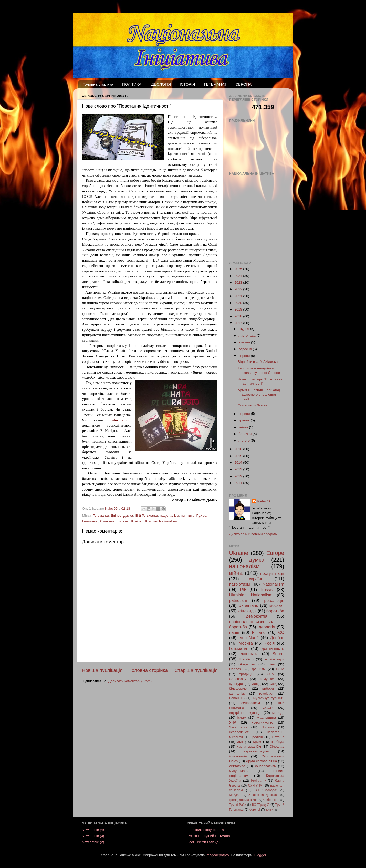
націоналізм (169, 516)
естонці (255, 810)
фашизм (258, 669)
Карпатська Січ (249, 746)
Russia (267, 590)
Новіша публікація (102, 670)
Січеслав (107, 521)
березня (246, 434)
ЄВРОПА (243, 84)
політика (188, 516)
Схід (273, 684)
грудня (244, 329)
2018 (239, 316)
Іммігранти (259, 781)
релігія (258, 737)
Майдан (235, 795)
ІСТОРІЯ (187, 84)
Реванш (236, 698)
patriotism (238, 600)
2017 (239, 323)
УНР (233, 722)
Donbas (235, 669)
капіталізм (237, 693)
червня (245, 414)
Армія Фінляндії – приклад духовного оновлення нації (259, 394)
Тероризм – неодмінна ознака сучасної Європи (259, 370)
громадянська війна (243, 800)
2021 (239, 296)
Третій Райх (238, 805)
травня (245, 420)
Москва (246, 643)
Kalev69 (264, 501)
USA (270, 674)
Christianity (238, 679)
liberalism (246, 659)
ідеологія (266, 627)
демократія (257, 616)
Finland (259, 632)
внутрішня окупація (245, 713)
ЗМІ (240, 742)
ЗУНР (269, 810)
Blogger (260, 855)
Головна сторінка (98, 84)
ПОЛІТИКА (132, 84)
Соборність (271, 800)
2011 (239, 483)
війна (236, 573)
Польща (268, 727)
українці (257, 579)
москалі (277, 605)
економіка (249, 654)
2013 (239, 469)
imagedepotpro (217, 855)
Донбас (277, 638)
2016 (239, 449)
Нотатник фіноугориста (205, 830)
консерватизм (265, 766)
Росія (270, 643)
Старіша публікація (196, 670)
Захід (256, 684)
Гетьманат (101, 516)
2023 (239, 282)
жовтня (245, 342)
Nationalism (273, 584)
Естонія (278, 737)
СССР (268, 708)
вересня (246, 349)
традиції (246, 674)
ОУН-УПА (255, 786)
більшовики (238, 689)
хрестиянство (263, 722)
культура (236, 684)
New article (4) (93, 830)
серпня (245, 356)
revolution (267, 693)
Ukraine (136, 521)
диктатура (237, 766)
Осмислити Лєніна (252, 405)
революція (274, 600)
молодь (278, 713)
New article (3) (93, 836)
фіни (271, 664)
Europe (122, 521)
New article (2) (93, 842)
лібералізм (247, 664)
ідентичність (272, 648)
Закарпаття (238, 727)
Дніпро (116, 516)
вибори (268, 689)
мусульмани (239, 771)
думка (128, 516)
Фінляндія (247, 611)
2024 (239, 276)
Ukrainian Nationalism (160, 521)
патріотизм (240, 584)
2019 (239, 309)
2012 (239, 476)
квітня (244, 427)
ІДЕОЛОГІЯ (161, 84)
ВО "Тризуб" (261, 805)
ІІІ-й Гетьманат (147, 516)
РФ (243, 590)
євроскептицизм (257, 751)
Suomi (278, 654)
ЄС (281, 632)
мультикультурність (269, 698)
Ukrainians (248, 605)
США (280, 669)
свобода (278, 742)
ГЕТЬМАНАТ (215, 84)
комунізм (267, 679)
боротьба (275, 611)
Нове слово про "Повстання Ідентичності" (260, 381)
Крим (257, 742)
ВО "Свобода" (266, 790)
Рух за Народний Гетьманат (209, 836)
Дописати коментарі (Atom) (130, 681)
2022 (239, 289)
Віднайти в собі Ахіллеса (258, 362)
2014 (239, 463)
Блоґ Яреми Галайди (204, 842)
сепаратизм (251, 703)
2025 (239, 269)
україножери (274, 659)
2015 (239, 456)
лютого (245, 441)
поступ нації (272, 573)
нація (234, 632)
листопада (248, 335)
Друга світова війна (261, 761)
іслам (242, 717)
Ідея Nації (248, 638)
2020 (239, 303)
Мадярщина (266, 717)
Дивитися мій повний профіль (253, 534)
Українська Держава (263, 795)
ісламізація (238, 756)
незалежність (240, 732)
